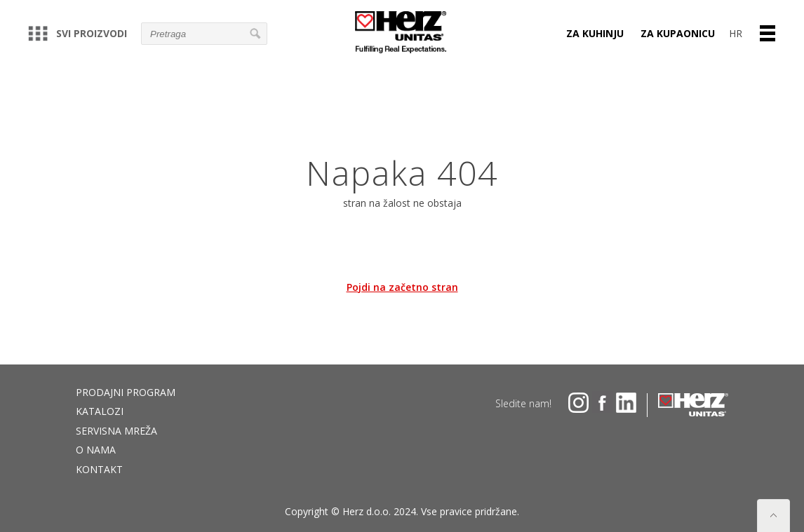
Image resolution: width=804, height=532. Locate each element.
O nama (96, 450)
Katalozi (100, 411)
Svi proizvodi (78, 33)
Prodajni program (126, 392)
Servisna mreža (116, 431)
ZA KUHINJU (595, 33)
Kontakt (99, 469)
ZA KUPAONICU (678, 33)
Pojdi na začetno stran (402, 287)
